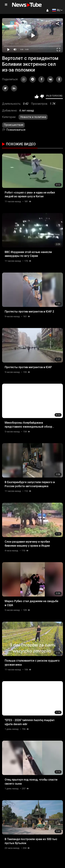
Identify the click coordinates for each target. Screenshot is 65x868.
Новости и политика (33, 117)
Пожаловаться (14, 130)
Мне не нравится (42, 96)
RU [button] (56, 10)
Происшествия (14, 125)
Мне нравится (37, 96)
